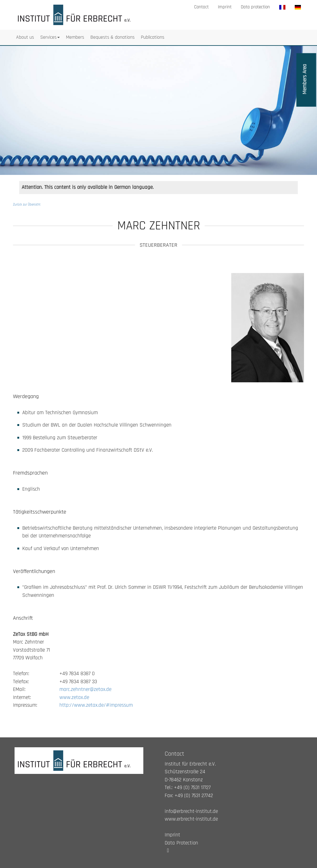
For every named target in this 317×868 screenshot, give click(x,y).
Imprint (225, 7)
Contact (201, 7)
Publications (153, 37)
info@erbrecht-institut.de (191, 811)
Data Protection (181, 843)
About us (25, 37)
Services (50, 37)
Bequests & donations (113, 37)
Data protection (255, 7)
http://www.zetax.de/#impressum (96, 705)
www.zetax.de (74, 697)
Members (75, 37)
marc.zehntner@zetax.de (85, 689)
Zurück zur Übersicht (27, 205)
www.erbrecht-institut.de (191, 819)
